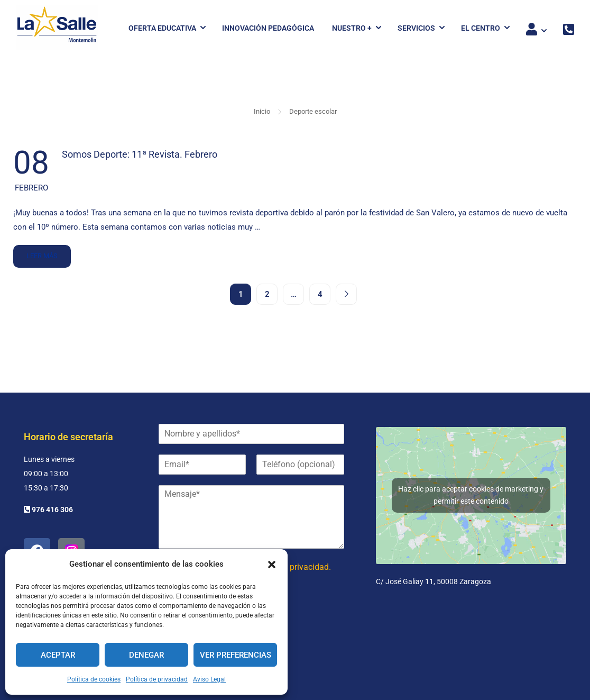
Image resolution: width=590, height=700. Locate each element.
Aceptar (58, 655)
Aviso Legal (209, 679)
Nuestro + (352, 28)
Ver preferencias (236, 655)
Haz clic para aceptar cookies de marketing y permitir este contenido (471, 495)
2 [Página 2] (267, 294)
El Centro (481, 28)
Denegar (146, 655)
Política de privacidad (157, 679)
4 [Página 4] (320, 294)
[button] (272, 565)
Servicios (416, 28)
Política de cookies (94, 679)
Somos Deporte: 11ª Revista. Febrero (140, 154)
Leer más (42, 252)
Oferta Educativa (162, 28)
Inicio (262, 111)
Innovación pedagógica (268, 28)
